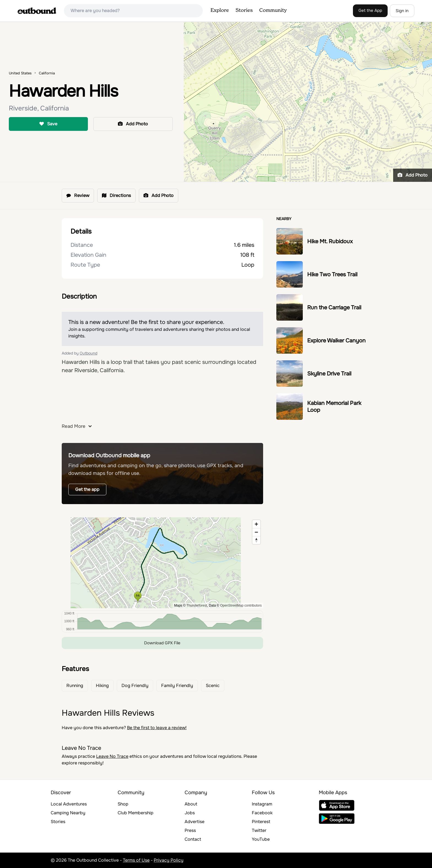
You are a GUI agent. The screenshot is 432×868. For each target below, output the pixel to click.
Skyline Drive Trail (329, 374)
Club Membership (136, 813)
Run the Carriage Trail (334, 308)
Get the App (370, 10)
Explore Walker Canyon (336, 341)
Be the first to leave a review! (157, 728)
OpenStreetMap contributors (241, 605)
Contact (193, 839)
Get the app (87, 489)
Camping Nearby (68, 813)
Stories (244, 10)
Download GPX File (162, 643)
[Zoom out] (256, 532)
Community (273, 10)
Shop (123, 804)
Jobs (190, 813)
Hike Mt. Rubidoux (330, 241)
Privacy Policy (169, 860)
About (191, 804)
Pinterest (261, 822)
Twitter (259, 830)
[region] (162, 563)
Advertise (195, 822)
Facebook (262, 813)
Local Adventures (69, 804)
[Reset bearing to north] (256, 540)
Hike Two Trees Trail (332, 275)
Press (190, 830)
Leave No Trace (112, 756)
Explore (220, 10)
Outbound (88, 353)
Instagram (262, 804)
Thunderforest (197, 605)
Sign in (402, 11)
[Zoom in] (256, 524)
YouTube (261, 839)
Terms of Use (136, 860)
